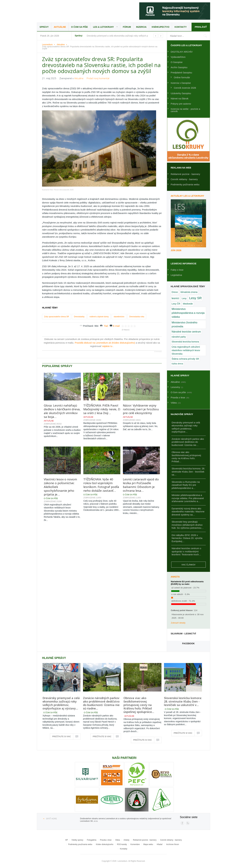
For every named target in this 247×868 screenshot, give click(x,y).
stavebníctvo (119, 280)
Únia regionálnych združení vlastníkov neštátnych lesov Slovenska (186, 350)
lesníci (175, 298)
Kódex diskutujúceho (105, 844)
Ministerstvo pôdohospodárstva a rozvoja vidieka (188, 313)
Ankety (126, 840)
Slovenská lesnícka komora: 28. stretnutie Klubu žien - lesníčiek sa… (188, 472)
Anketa (175, 577)
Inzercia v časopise (181, 83)
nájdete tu (107, 310)
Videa (118, 840)
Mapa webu (148, 844)
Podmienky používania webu (80, 844)
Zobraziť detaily (178, 623)
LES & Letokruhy (103, 27)
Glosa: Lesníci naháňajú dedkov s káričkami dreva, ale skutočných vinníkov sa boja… (62, 375)
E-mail (116, 290)
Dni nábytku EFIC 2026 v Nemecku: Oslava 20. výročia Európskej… (187, 538)
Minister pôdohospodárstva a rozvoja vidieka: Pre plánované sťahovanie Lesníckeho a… (188, 498)
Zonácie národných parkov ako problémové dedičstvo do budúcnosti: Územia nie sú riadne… (101, 703)
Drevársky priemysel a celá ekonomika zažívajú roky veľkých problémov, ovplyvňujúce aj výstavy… (61, 703)
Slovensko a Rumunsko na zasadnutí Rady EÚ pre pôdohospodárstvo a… (186, 485)
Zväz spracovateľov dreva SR (57, 280)
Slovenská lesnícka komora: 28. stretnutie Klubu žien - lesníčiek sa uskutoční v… (183, 701)
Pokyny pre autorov (181, 104)
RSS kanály (122, 844)
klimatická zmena (189, 292)
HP (67, 840)
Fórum (127, 27)
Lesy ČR (176, 304)
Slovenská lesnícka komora (185, 342)
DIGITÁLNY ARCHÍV (182, 52)
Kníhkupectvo (161, 27)
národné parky (179, 337)
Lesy (184, 298)
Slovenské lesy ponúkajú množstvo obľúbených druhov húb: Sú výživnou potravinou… (188, 525)
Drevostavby (79, 280)
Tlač (106, 290)
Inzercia (141, 27)
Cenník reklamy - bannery (184, 179)
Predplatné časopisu (181, 73)
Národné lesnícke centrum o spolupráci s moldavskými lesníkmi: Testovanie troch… (187, 551)
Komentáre (135, 844)
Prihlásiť (201, 27)
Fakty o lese (177, 270)
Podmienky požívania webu (185, 184)
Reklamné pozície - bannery (185, 174)
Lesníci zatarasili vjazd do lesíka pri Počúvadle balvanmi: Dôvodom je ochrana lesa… (141, 449)
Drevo (175, 292)
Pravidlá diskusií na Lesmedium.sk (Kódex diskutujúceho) (105, 306)
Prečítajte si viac (62, 737)
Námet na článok (180, 98)
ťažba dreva (177, 364)
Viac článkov (188, 565)
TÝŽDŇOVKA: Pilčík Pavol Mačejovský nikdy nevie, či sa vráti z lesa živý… (102, 373)
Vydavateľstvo (178, 57)
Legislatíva (176, 275)
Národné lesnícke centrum (186, 332)
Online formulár (182, 77)
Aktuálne (60, 27)
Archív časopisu (179, 67)
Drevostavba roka (137, 280)
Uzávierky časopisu (181, 93)
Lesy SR (195, 298)
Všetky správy (77, 840)
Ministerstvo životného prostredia (185, 324)
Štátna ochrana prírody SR (185, 359)
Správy (44, 27)
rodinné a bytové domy (99, 280)
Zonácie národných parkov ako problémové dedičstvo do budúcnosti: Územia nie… (188, 442)
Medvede (188, 304)
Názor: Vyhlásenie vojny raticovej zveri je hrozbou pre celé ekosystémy (141, 373)
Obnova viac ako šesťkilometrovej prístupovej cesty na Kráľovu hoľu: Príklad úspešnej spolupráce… (139, 705)
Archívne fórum (173, 844)
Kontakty (181, 27)
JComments (158, 315)
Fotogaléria (92, 840)
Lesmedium (64, 11)
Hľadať (160, 844)
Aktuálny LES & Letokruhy (188, 196)
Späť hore (51, 819)
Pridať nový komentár (98, 78)
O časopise (177, 62)
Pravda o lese (106, 840)
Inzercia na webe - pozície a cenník (185, 110)
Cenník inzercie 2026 (185, 88)
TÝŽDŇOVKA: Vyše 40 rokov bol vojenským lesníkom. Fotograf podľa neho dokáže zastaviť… (101, 449)
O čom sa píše (80, 27)
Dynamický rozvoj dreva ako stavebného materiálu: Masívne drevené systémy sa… (188, 512)
